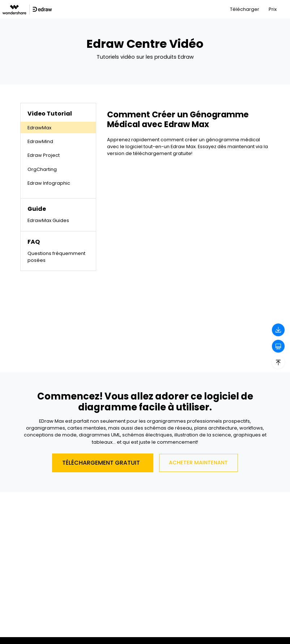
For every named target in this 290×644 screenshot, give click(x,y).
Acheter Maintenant (198, 463)
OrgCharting (42, 169)
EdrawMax (39, 128)
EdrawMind (40, 141)
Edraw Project (44, 155)
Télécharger (245, 9)
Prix (273, 9)
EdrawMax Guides (48, 220)
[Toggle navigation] (285, 9)
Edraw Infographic (49, 183)
